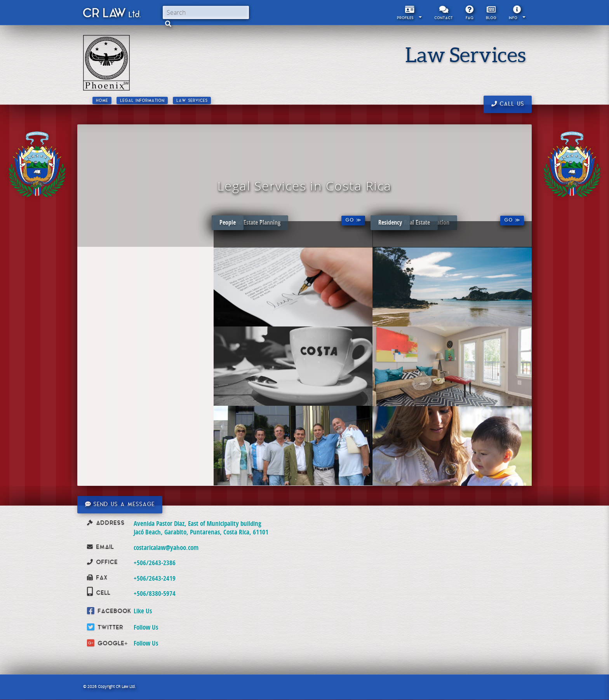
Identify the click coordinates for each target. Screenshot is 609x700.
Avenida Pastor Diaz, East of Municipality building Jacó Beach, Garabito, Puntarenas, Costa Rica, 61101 (201, 528)
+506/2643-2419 (155, 578)
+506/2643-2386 (155, 563)
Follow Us (146, 627)
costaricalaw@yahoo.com (166, 547)
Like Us (143, 611)
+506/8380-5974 (155, 593)
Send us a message (120, 504)
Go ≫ (353, 220)
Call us (508, 104)
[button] (168, 24)
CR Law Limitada (111, 14)
